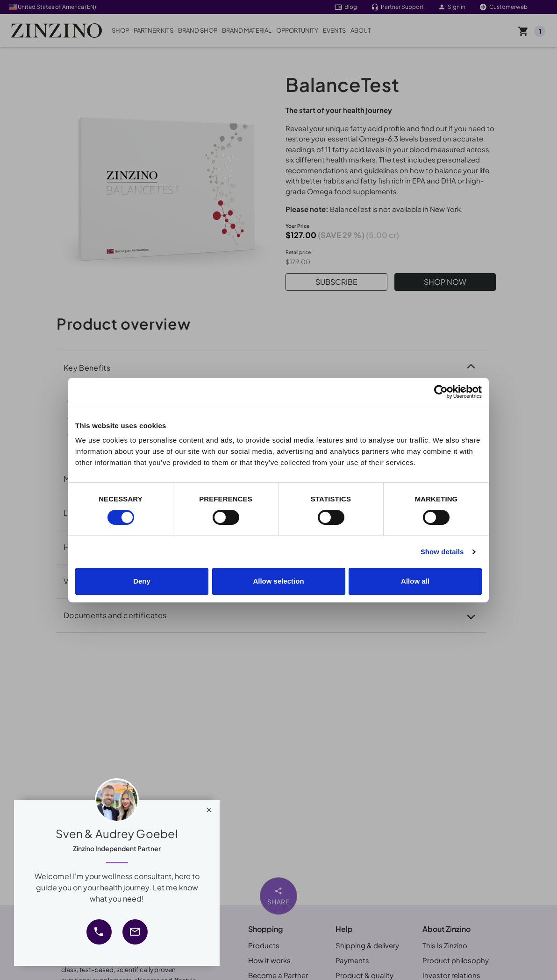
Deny (142, 581)
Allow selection (278, 581)
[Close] (209, 808)
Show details (442, 552)
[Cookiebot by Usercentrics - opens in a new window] (441, 392)
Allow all (415, 581)
